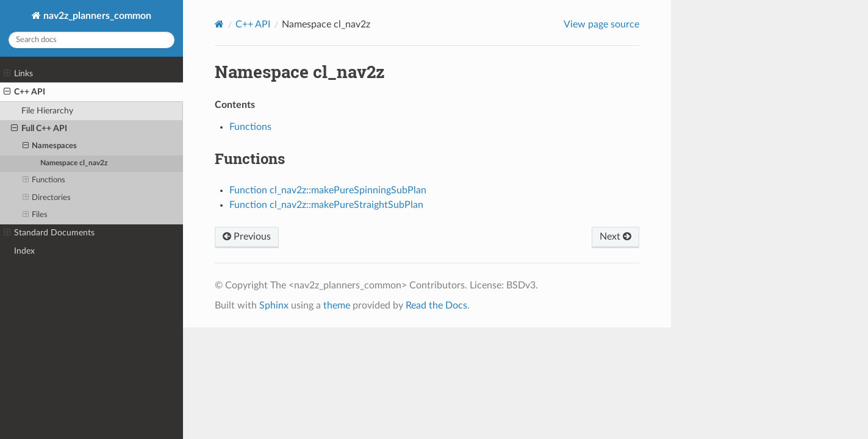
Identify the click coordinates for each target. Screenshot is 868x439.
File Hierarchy (47, 111)
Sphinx (274, 305)
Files (35, 215)
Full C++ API (39, 129)
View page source (601, 24)
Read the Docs (436, 305)
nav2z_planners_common (96, 16)
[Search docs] (91, 40)
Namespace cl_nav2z (74, 163)
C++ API (24, 92)
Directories (47, 198)
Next (615, 237)
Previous (247, 237)
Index (24, 251)
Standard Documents (49, 233)
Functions (44, 180)
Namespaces (50, 146)
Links (18, 74)
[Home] (219, 24)
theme (337, 305)
